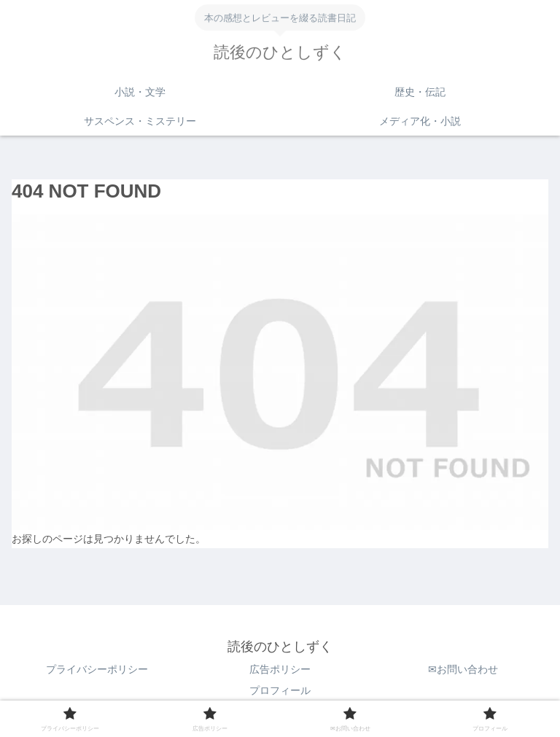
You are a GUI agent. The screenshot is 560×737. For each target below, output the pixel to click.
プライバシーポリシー (97, 669)
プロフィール (280, 690)
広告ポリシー (280, 669)
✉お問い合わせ (463, 669)
